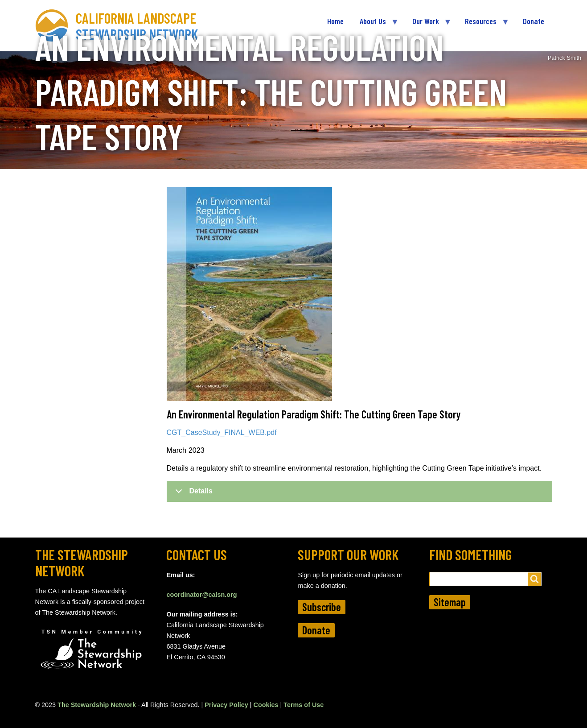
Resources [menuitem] (483, 25)
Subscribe (322, 607)
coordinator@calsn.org (201, 595)
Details (192, 494)
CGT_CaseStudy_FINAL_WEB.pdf (222, 432)
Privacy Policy (226, 705)
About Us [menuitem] (375, 25)
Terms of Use (304, 705)
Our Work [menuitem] (428, 25)
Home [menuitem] (335, 21)
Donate (316, 630)
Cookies (266, 705)
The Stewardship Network (97, 705)
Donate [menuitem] (534, 21)
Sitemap (450, 602)
